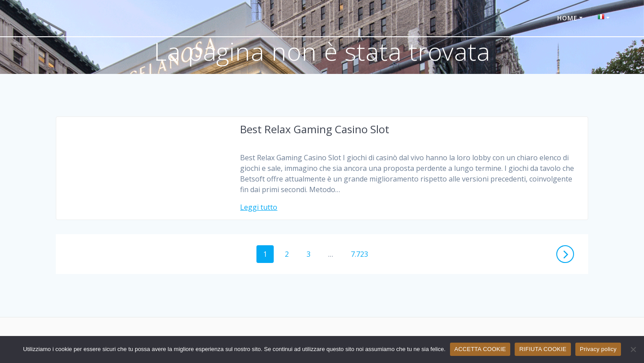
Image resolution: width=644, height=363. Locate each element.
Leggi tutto (259, 207)
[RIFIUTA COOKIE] (633, 349)
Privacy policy (598, 349)
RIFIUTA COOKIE (543, 349)
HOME (567, 18)
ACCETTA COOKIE (480, 349)
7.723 (363, 254)
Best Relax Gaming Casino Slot (315, 129)
